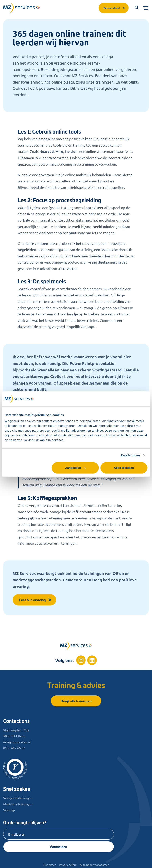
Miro (59, 151)
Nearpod (47, 151)
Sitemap (9, 810)
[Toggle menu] (146, 8)
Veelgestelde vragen (18, 798)
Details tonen (130, 455)
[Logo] (21, 8)
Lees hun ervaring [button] (35, 600)
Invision (71, 151)
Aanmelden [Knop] (59, 847)
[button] (137, 8)
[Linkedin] (92, 660)
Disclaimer (49, 865)
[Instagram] (81, 660)
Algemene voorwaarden (95, 865)
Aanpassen (75, 468)
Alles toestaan (124, 468)
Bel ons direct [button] (114, 8)
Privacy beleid (68, 865)
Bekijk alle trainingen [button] (76, 701)
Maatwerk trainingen (18, 804)
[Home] (76, 646)
